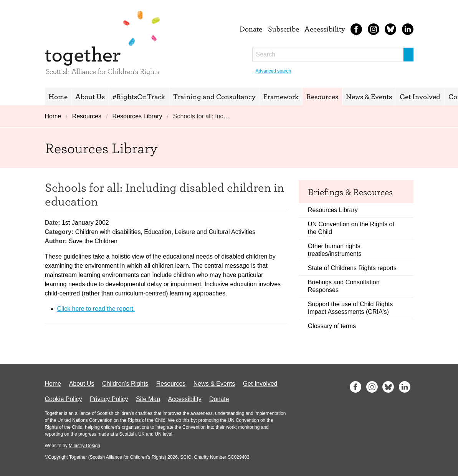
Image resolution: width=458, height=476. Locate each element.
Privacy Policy (109, 399)
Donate (251, 29)
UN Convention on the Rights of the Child (351, 228)
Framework (281, 96)
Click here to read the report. (96, 309)
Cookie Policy (64, 399)
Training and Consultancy (214, 96)
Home (58, 96)
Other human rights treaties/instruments (335, 250)
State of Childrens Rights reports (352, 268)
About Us (90, 96)
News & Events (369, 96)
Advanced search (274, 71)
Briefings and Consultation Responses (344, 286)
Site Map (148, 399)
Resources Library (137, 116)
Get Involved (420, 96)
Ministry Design (84, 446)
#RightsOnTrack (139, 96)
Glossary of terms (332, 326)
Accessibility (325, 29)
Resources (322, 96)
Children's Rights (125, 384)
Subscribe (284, 29)
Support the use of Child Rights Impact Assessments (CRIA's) (350, 308)
